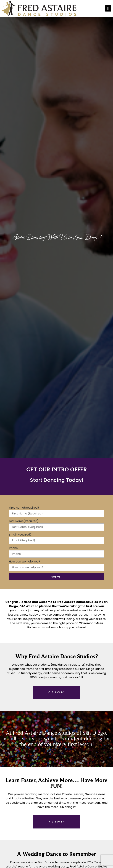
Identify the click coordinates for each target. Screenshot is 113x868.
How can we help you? (24, 562)
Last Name (24, 521)
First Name (24, 508)
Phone (13, 548)
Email (20, 535)
